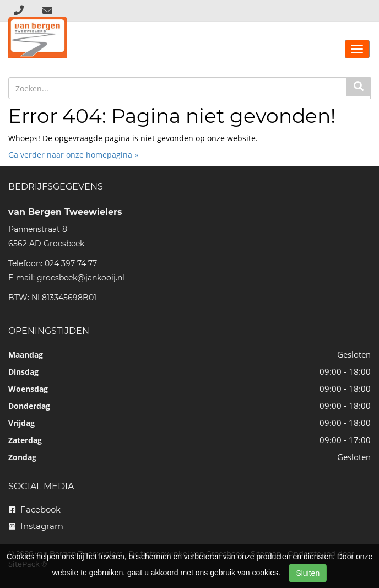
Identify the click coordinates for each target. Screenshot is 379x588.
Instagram (36, 526)
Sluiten (308, 573)
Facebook (35, 509)
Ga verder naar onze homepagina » (73, 155)
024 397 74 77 (71, 263)
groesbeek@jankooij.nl (81, 278)
